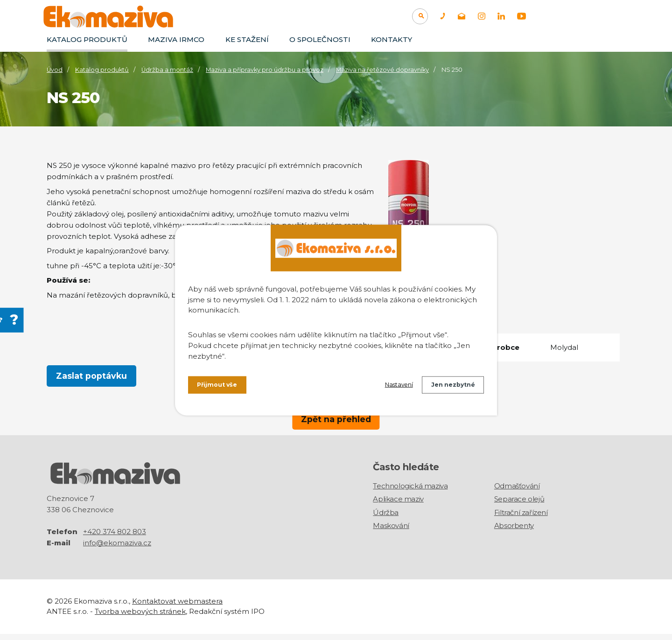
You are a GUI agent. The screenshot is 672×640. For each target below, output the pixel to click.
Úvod (55, 70)
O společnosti (320, 39)
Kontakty (392, 39)
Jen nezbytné (449, 387)
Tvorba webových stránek (140, 617)
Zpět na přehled (336, 419)
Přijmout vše (220, 387)
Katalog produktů (87, 39)
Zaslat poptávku (92, 377)
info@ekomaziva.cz (117, 549)
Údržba (386, 519)
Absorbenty (514, 532)
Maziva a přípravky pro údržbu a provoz (265, 70)
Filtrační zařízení (521, 519)
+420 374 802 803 (115, 538)
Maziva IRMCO (176, 39)
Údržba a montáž (167, 70)
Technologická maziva (410, 492)
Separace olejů (519, 505)
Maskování (391, 532)
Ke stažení (247, 39)
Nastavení (388, 387)
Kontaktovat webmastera (177, 607)
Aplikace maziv (398, 505)
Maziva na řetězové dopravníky (382, 70)
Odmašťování (517, 492)
